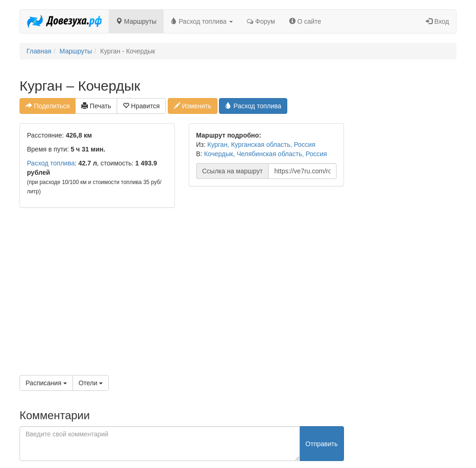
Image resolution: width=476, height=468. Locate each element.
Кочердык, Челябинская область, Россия (266, 154)
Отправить (321, 444)
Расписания (46, 383)
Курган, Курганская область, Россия (261, 145)
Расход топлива (202, 21)
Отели (91, 383)
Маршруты (136, 21)
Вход (437, 21)
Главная (39, 51)
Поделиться (48, 106)
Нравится (141, 106)
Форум (261, 21)
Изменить (193, 106)
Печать (96, 106)
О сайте (305, 21)
